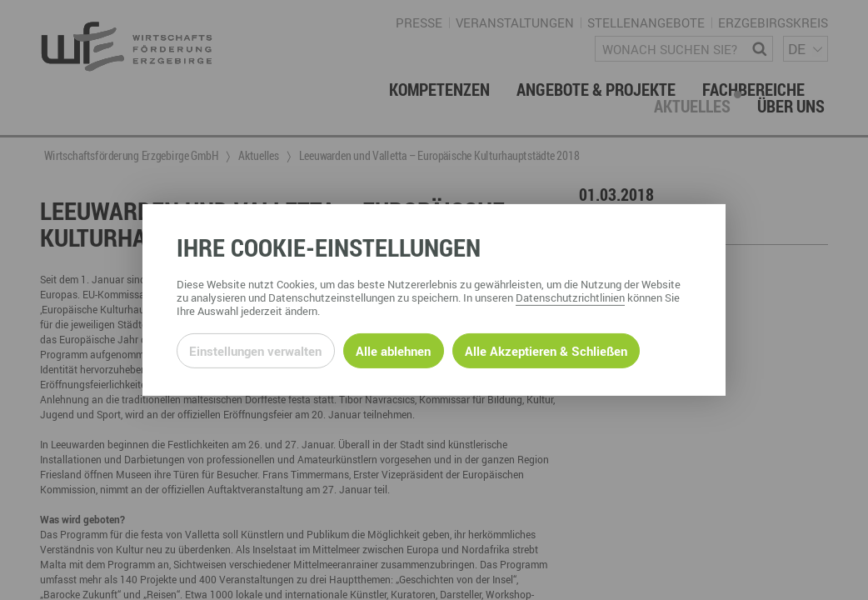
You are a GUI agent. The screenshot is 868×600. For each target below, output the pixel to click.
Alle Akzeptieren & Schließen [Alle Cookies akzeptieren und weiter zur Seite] (546, 351)
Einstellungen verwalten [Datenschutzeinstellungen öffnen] (255, 351)
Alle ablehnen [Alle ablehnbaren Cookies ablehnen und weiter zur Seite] (393, 351)
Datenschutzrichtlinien (570, 297)
